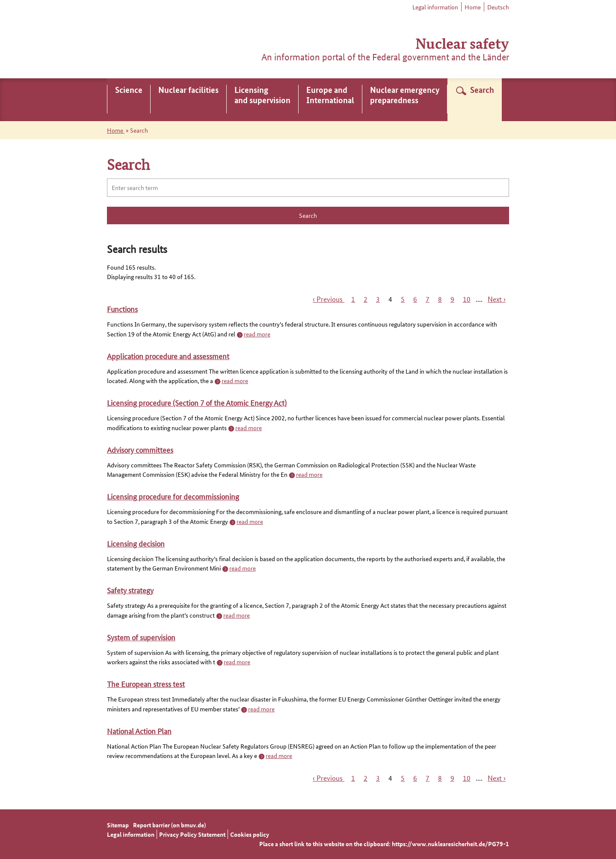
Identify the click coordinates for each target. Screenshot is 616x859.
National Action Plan (139, 731)
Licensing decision (136, 543)
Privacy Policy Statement (192, 834)
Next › (497, 299)
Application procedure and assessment (168, 356)
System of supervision (141, 637)
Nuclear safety (462, 43)
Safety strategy (130, 590)
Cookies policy (250, 834)
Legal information (435, 7)
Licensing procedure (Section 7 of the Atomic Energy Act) (197, 402)
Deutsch (498, 7)
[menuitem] (129, 100)
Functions (122, 309)
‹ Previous (329, 299)
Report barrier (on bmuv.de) (169, 825)
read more (257, 334)
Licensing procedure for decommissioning (173, 496)
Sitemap (118, 825)
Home (473, 7)
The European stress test (146, 684)
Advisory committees (140, 449)
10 (467, 299)
